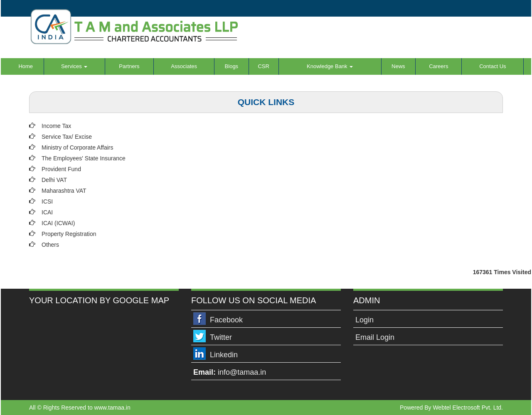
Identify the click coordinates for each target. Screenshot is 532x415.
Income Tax (56, 126)
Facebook (226, 320)
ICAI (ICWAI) (58, 223)
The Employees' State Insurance (84, 158)
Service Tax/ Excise (67, 137)
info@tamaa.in (242, 372)
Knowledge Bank (330, 66)
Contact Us (493, 66)
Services (74, 66)
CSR (263, 66)
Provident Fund (61, 169)
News (398, 66)
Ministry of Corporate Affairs (77, 147)
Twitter (221, 337)
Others (50, 245)
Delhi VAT (54, 180)
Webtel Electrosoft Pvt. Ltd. (468, 408)
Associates (184, 66)
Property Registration (69, 234)
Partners (129, 66)
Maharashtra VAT (64, 191)
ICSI (47, 201)
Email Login (375, 337)
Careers (438, 66)
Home (26, 66)
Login (365, 320)
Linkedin (224, 355)
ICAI (47, 212)
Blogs (232, 66)
